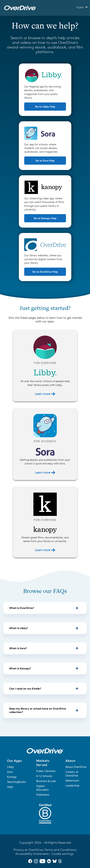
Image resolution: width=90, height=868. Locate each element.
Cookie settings (63, 854)
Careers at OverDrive (72, 774)
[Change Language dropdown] (82, 7)
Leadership (72, 786)
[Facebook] (30, 861)
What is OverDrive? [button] (22, 608)
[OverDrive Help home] (20, 8)
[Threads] (60, 861)
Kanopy (12, 777)
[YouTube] (42, 861)
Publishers (43, 795)
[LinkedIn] (49, 861)
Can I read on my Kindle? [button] (25, 689)
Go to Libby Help (45, 107)
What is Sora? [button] (18, 648)
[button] (18, 761)
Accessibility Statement (32, 854)
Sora (10, 772)
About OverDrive (76, 767)
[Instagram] (36, 861)
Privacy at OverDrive (28, 850)
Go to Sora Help (45, 161)
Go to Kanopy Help (45, 218)
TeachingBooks (16, 782)
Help (10, 787)
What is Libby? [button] (19, 628)
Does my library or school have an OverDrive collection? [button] (38, 710)
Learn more (45, 394)
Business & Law (46, 781)
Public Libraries (46, 771)
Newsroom (72, 781)
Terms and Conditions (60, 850)
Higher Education (42, 788)
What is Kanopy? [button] (20, 668)
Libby (10, 767)
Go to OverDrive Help (45, 272)
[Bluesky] (55, 861)
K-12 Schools (44, 776)
